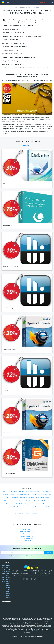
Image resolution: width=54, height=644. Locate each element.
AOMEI (8, 575)
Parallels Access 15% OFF (27, 534)
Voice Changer (19, 495)
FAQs (8, 604)
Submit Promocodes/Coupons (8, 610)
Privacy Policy (29, 556)
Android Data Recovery (8, 495)
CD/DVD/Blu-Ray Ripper (14, 510)
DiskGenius (3, 577)
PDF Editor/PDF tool (37, 507)
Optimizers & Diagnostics (33, 491)
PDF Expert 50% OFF (27, 529)
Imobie (8, 587)
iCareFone (3, 571)
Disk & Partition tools (34, 498)
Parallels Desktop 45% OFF (27, 532)
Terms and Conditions (40, 556)
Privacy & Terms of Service (38, 631)
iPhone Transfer (23, 498)
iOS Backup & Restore (31, 501)
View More (26, 145)
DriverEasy (3, 567)
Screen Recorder (10, 504)
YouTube (31, 579)
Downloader (47, 507)
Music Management (26, 504)
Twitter (35, 579)
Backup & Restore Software (45, 495)
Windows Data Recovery (30, 495)
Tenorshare (8, 569)
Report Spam (8, 606)
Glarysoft (8, 581)
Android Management (46, 491)
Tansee (8, 589)
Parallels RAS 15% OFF (27, 539)
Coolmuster (3, 569)
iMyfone (8, 579)
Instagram (24, 579)
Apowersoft (8, 595)
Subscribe (48, 552)
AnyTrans (3, 575)
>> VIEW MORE (27, 541)
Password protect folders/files (12, 507)
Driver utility (22, 491)
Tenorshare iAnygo (3, 579)
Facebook (28, 579)
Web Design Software (41, 510)
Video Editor (6, 491)
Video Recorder (35, 513)
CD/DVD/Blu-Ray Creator (44, 501)
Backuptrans (8, 585)
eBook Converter (20, 501)
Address (3, 610)
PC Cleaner (36, 504)
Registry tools (31, 510)
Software (23, 510)
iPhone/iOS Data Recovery (11, 498)
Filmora (3, 565)
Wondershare (8, 573)
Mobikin (8, 591)
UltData (3, 573)
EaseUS (8, 571)
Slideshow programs (9, 501)
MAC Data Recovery (26, 507)
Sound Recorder (44, 504)
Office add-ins (14, 491)
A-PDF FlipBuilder (8, 597)
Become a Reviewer (8, 612)
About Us (3, 604)
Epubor (8, 593)
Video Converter (45, 498)
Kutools (8, 565)
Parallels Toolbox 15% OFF (27, 536)
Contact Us (3, 612)
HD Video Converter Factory (3, 581)
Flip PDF (18, 504)
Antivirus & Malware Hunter (22, 513)
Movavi (8, 567)
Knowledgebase (8, 608)
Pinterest (38, 579)
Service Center (3, 608)
